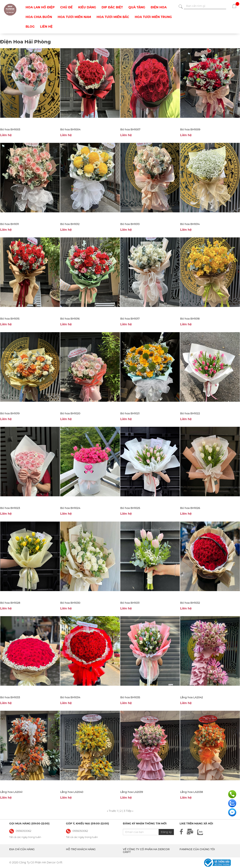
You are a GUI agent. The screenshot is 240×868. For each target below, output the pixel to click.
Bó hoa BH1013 (130, 224)
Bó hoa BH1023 (10, 508)
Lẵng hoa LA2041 (11, 792)
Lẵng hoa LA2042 (192, 697)
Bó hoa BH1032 (190, 603)
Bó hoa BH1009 (190, 129)
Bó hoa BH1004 (70, 129)
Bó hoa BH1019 (10, 413)
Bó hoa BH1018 (190, 319)
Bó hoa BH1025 (130, 508)
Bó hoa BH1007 (130, 129)
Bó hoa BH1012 (70, 224)
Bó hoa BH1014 (190, 224)
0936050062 (80, 831)
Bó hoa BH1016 (70, 319)
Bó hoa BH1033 (10, 697)
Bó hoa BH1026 (190, 508)
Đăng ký (166, 832)
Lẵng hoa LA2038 (192, 792)
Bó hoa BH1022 (190, 413)
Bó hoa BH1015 (10, 319)
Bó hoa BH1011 (10, 224)
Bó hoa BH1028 (10, 603)
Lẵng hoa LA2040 (72, 792)
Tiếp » (130, 811)
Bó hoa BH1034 (70, 697)
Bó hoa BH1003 (10, 129)
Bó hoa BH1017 (130, 319)
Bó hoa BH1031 (130, 603)
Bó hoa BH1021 (130, 413)
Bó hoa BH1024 (70, 508)
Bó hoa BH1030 (70, 603)
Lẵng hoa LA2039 (132, 792)
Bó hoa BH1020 (70, 413)
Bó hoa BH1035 (130, 697)
